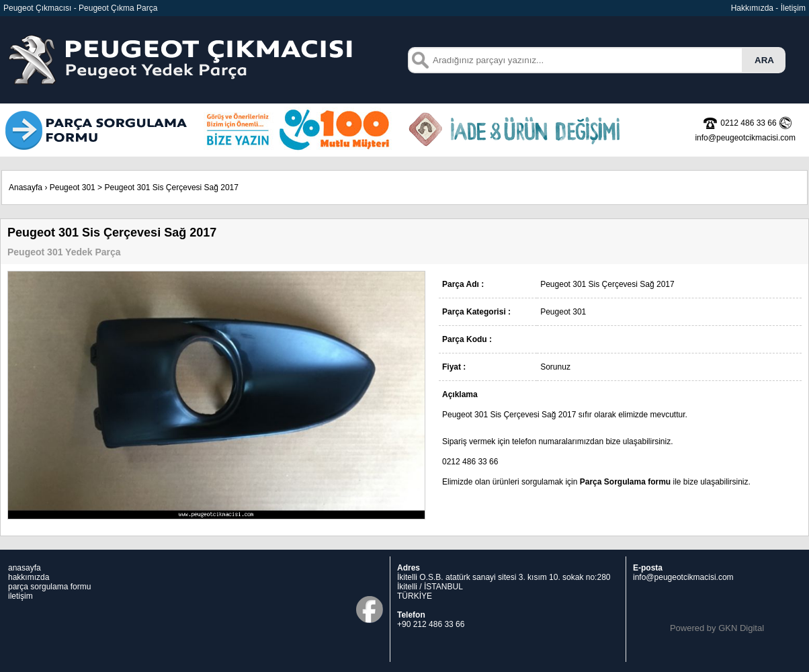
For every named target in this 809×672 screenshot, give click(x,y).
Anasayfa (26, 187)
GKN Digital (741, 628)
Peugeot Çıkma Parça (118, 8)
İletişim (793, 8)
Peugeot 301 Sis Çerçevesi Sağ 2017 (171, 187)
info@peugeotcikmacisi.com (683, 577)
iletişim (20, 596)
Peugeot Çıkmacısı (37, 8)
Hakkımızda (752, 8)
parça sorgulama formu (49, 587)
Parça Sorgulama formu (625, 482)
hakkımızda (29, 577)
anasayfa (25, 568)
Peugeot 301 (73, 187)
